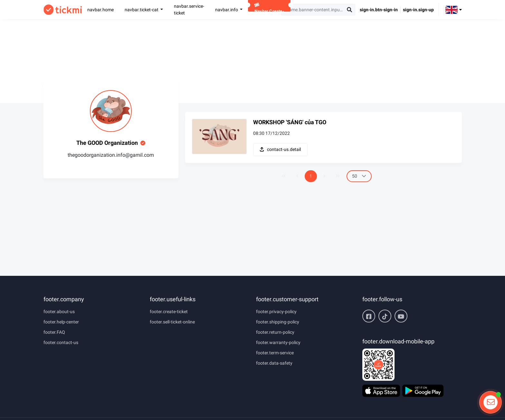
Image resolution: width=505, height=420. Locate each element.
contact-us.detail (280, 149)
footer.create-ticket (169, 312)
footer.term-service (275, 353)
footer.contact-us (61, 342)
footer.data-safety (274, 363)
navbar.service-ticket (189, 9)
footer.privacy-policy (276, 312)
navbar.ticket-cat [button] (142, 10)
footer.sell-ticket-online (172, 322)
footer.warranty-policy (278, 342)
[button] (454, 9)
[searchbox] (318, 10)
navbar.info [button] (227, 10)
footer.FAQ (54, 332)
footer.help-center (61, 322)
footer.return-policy (275, 332)
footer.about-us (59, 312)
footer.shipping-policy (278, 322)
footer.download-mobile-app (398, 341)
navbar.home (100, 10)
